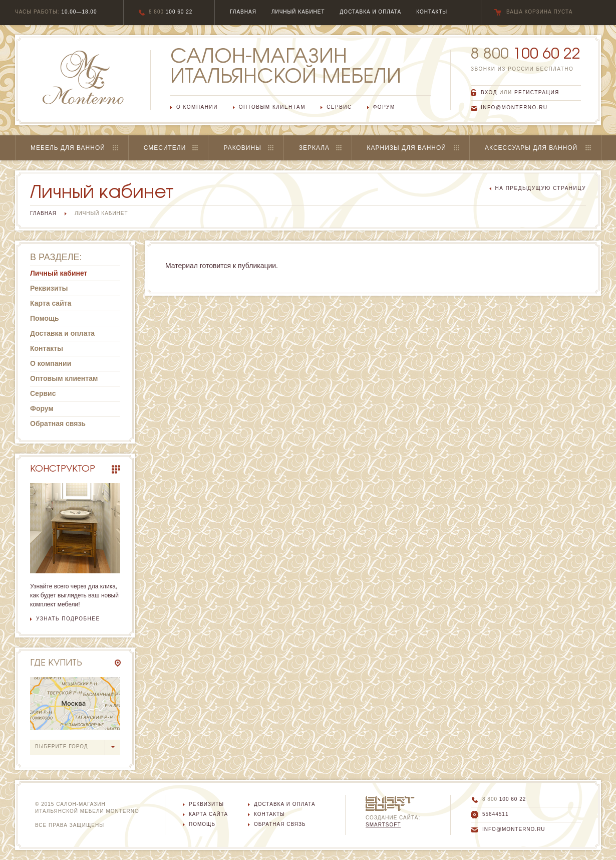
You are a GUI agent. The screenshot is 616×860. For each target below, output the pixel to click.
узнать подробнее (68, 619)
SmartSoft (383, 825)
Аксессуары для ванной (531, 148)
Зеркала (314, 148)
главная (243, 12)
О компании (197, 107)
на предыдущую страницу (541, 188)
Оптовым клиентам (272, 107)
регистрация (537, 92)
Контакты (47, 348)
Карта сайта (51, 303)
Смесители (165, 148)
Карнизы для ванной (407, 148)
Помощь (45, 318)
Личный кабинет (101, 213)
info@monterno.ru (514, 107)
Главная (43, 213)
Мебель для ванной (68, 148)
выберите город (78, 747)
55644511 (496, 814)
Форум (384, 107)
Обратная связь (58, 423)
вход (489, 92)
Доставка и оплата (62, 333)
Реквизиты (49, 288)
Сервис (339, 107)
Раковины (242, 148)
